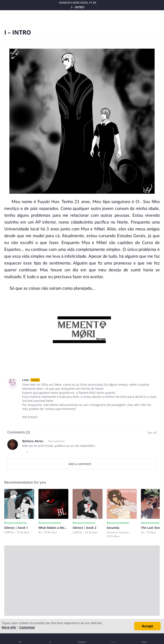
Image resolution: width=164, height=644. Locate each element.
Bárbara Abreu (33, 441)
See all (152, 432)
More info (9, 627)
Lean (26, 380)
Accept (147, 626)
